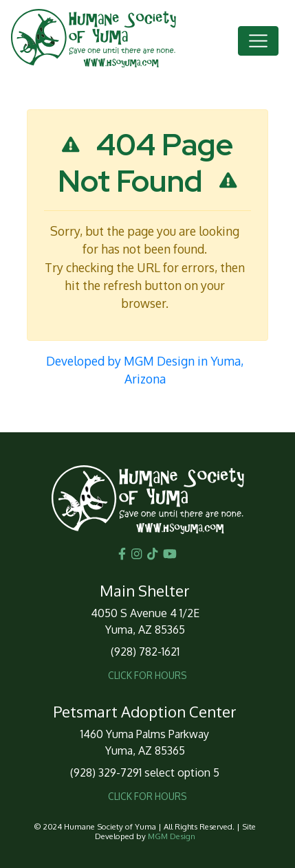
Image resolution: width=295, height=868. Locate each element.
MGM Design (172, 836)
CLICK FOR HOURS (147, 675)
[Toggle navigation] (258, 41)
